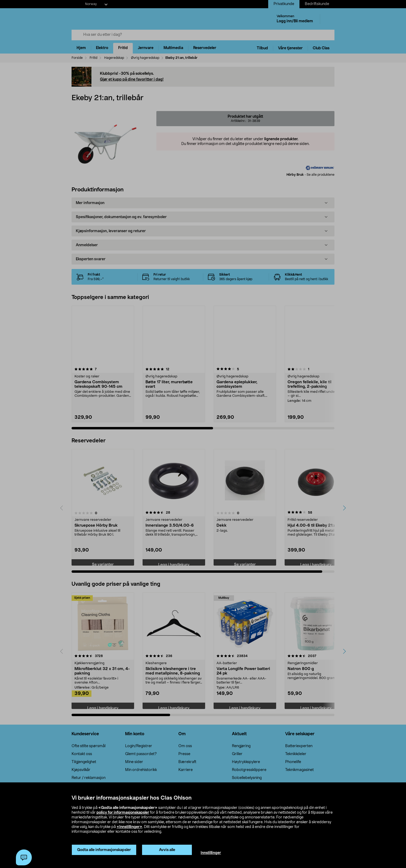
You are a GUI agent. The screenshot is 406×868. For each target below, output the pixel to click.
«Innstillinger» (129, 827)
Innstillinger (211, 853)
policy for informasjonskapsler (123, 813)
